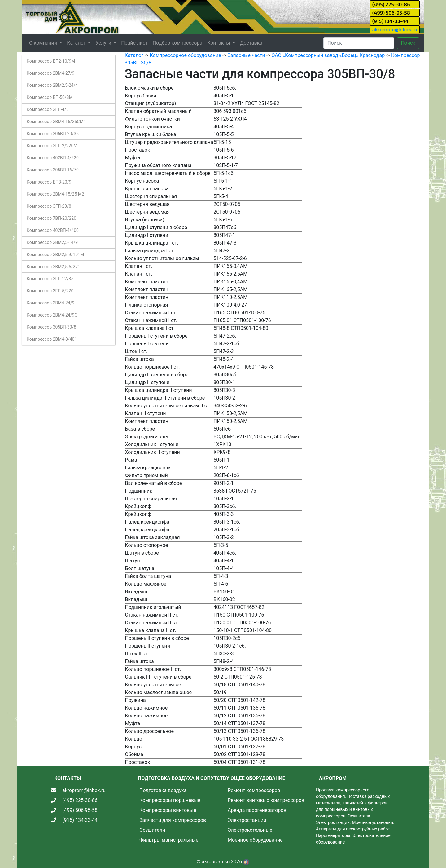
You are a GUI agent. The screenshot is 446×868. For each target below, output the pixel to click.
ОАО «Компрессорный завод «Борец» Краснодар (328, 55)
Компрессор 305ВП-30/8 (51, 327)
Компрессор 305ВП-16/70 (53, 170)
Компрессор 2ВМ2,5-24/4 (52, 85)
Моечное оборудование (255, 840)
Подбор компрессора (177, 43)
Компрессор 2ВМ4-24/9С (52, 315)
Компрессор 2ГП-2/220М (52, 146)
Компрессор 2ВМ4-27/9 (50, 73)
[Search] (359, 43)
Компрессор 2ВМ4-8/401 (52, 339)
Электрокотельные (250, 830)
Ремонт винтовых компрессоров (266, 800)
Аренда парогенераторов (257, 810)
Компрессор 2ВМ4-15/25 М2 (55, 194)
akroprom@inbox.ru (395, 29)
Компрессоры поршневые (170, 800)
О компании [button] (44, 43)
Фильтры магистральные (169, 840)
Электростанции (247, 820)
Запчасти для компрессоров (173, 820)
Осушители (152, 830)
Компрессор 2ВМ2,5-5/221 (53, 267)
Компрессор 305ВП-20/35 (53, 134)
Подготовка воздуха (163, 790)
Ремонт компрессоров (254, 790)
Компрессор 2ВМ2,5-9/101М (55, 255)
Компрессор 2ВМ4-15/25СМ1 (56, 122)
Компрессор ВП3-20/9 (49, 182)
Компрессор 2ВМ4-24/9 (50, 303)
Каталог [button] (77, 43)
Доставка (251, 43)
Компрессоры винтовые (168, 810)
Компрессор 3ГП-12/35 (50, 279)
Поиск (408, 43)
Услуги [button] (104, 43)
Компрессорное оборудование (185, 55)
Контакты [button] (219, 43)
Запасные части (246, 55)
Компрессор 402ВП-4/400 (53, 230)
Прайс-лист (134, 43)
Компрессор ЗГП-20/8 (49, 206)
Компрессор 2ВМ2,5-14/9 (52, 242)
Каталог (134, 55)
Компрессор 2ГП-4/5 (48, 109)
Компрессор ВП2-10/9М (51, 61)
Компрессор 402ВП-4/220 (53, 158)
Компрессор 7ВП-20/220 (51, 218)
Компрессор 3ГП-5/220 (50, 291)
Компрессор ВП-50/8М (50, 97)
